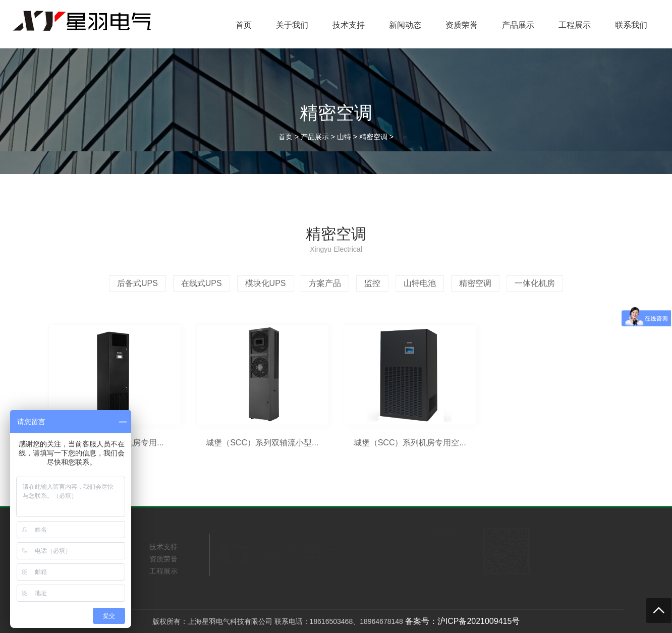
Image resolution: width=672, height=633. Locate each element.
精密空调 (373, 137)
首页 (244, 25)
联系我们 (631, 25)
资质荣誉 (462, 25)
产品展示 (518, 25)
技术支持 (349, 25)
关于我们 (292, 25)
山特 (344, 137)
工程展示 (575, 25)
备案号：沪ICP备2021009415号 (463, 621)
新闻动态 (405, 25)
